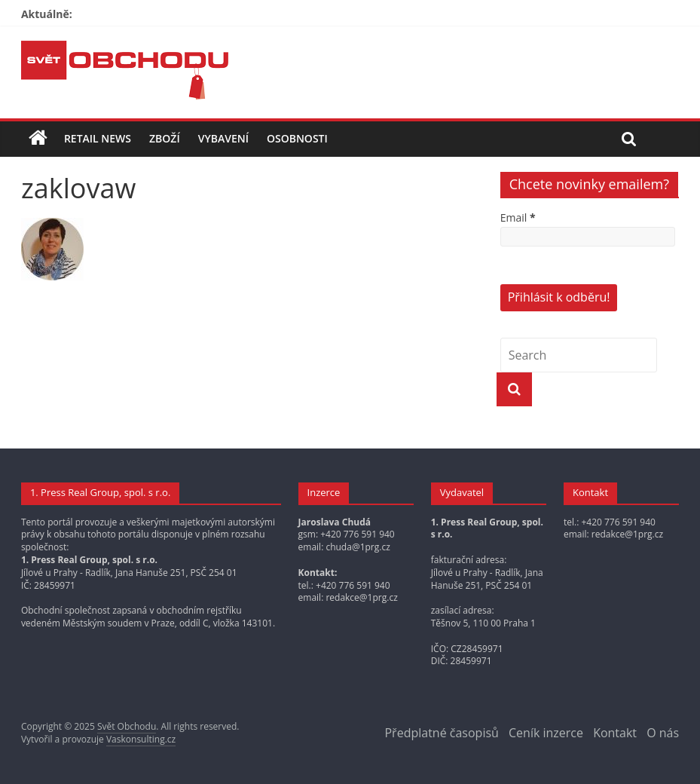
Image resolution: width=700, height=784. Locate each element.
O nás (663, 733)
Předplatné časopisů (441, 733)
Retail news (98, 138)
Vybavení (223, 138)
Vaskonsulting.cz (141, 739)
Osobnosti (297, 138)
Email (518, 217)
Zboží (165, 138)
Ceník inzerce (546, 733)
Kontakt (615, 733)
